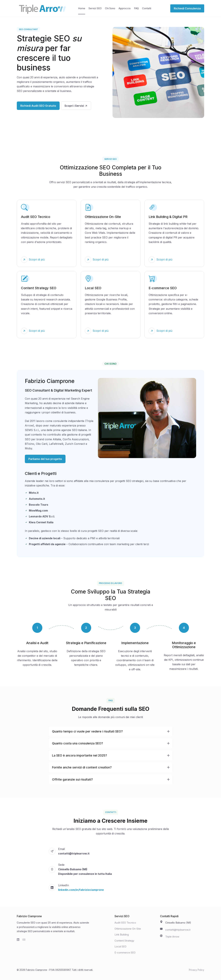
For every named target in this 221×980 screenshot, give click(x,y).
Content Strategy (124, 941)
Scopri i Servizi (76, 106)
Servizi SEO (95, 8)
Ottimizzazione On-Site (128, 929)
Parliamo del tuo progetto (45, 459)
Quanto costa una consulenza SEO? (78, 743)
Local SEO (120, 946)
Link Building (122, 935)
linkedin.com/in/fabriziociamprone (81, 890)
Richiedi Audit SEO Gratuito (38, 106)
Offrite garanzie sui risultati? (72, 779)
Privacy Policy (197, 970)
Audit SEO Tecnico (125, 923)
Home (82, 8)
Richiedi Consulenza (187, 8)
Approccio (125, 8)
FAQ (136, 8)
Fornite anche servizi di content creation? (82, 767)
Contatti (147, 8)
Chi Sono (110, 8)
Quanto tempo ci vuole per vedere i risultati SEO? (87, 731)
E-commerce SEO (125, 953)
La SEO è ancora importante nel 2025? (80, 755)
